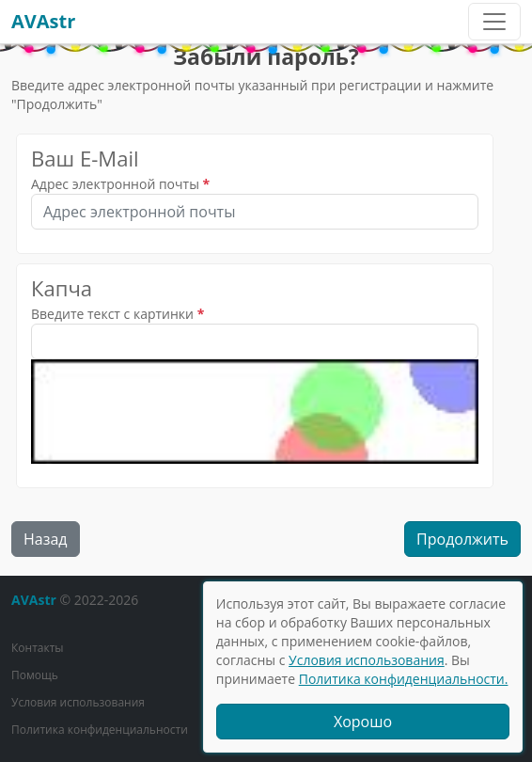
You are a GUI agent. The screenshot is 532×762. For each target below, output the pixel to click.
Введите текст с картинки (112, 314)
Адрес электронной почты (115, 184)
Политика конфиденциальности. (404, 679)
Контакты (38, 648)
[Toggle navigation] (494, 22)
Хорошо (363, 722)
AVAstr (43, 21)
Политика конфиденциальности (100, 730)
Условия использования (78, 702)
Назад (46, 539)
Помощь (35, 675)
